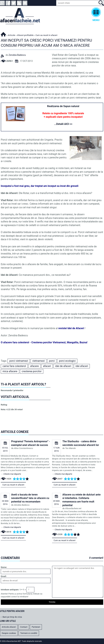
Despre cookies (9, 633)
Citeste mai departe (12, 474)
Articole (12, 35)
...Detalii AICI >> (63, 124)
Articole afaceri (9, 627)
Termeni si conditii (29, 633)
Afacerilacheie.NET (3, 34)
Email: (4, 576)
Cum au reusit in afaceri (13, 485)
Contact (24, 627)
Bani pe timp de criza (12, 617)
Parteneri (36, 627)
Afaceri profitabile (25, 35)
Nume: (4, 567)
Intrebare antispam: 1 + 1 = (13, 590)
